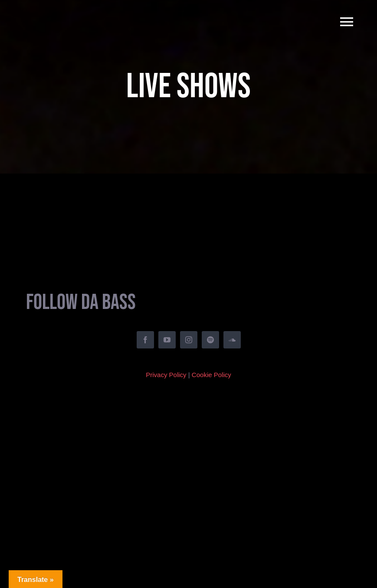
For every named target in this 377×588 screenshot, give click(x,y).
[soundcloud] (232, 340)
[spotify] (210, 340)
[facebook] (145, 340)
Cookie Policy (211, 375)
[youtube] (167, 340)
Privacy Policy (166, 375)
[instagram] (189, 340)
